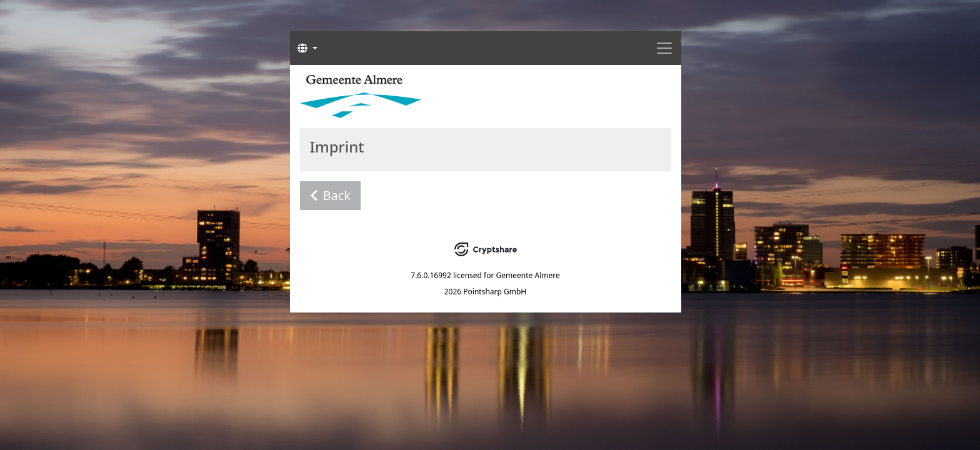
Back (331, 195)
